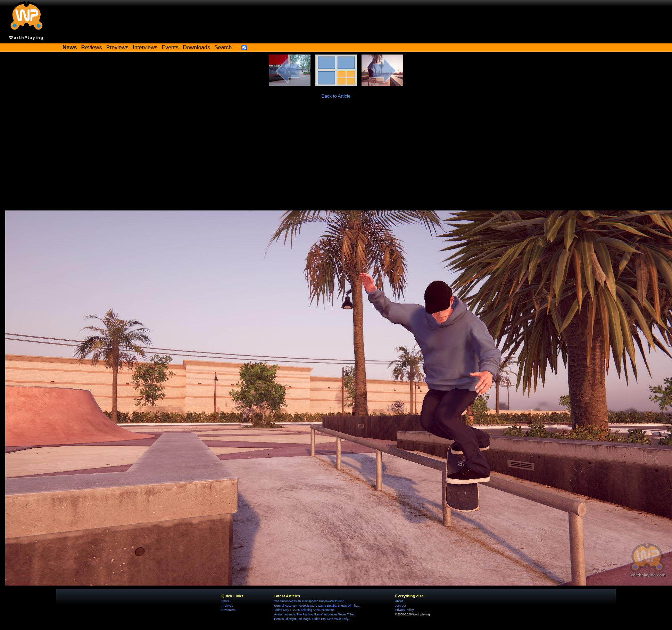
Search (223, 47)
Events (170, 47)
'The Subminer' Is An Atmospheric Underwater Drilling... (310, 601)
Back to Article (336, 96)
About (399, 601)
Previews (117, 47)
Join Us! (401, 606)
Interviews (145, 47)
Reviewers (229, 610)
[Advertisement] (336, 158)
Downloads (197, 47)
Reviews (92, 47)
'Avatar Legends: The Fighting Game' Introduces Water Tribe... (315, 614)
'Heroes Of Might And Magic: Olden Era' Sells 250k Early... (312, 619)
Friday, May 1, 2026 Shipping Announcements (304, 610)
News (225, 601)
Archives (227, 606)
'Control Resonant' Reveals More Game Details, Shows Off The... (317, 606)
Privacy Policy (404, 610)
